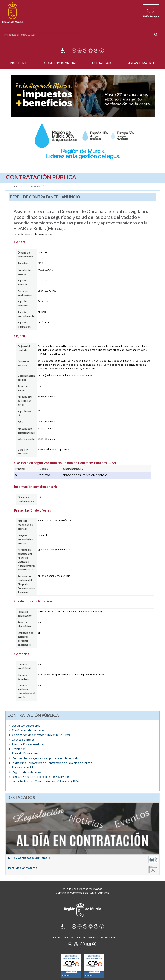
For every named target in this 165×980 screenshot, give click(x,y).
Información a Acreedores (28, 744)
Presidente (19, 63)
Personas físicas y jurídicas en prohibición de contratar (46, 758)
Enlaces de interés (23, 740)
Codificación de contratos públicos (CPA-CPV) (41, 735)
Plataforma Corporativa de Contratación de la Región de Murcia (52, 763)
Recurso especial (22, 767)
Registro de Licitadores (26, 772)
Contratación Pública (37, 187)
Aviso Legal (78, 937)
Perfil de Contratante (25, 753)
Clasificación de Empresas (28, 730)
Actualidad (101, 63)
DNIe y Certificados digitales (31, 858)
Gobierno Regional (60, 63)
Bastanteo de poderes (26, 726)
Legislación (19, 749)
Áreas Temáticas (142, 63)
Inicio (15, 187)
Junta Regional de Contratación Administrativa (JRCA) (46, 781)
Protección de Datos (102, 937)
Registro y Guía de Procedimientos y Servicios (41, 777)
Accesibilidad (59, 937)
